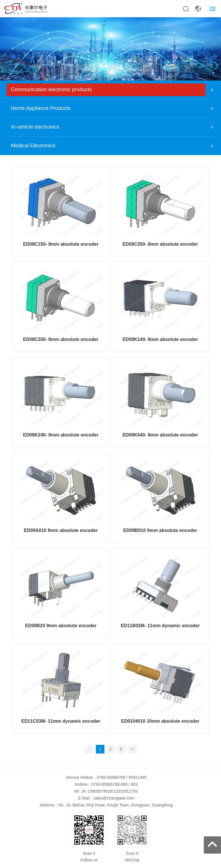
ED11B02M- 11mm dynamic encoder (160, 626)
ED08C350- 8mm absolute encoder (61, 339)
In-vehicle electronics (35, 127)
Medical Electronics (33, 146)
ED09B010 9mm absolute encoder (160, 530)
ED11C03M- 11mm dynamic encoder (61, 721)
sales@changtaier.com (114, 798)
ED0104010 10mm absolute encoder (160, 721)
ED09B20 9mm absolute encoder (61, 626)
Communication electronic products (51, 89)
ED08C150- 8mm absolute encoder (61, 244)
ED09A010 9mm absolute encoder (61, 530)
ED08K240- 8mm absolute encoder (61, 435)
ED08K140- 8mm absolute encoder (160, 339)
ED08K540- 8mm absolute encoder (160, 435)
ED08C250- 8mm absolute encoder (160, 244)
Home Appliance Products (41, 108)
